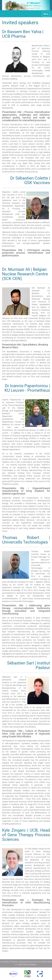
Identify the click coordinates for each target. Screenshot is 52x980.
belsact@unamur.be (28, 962)
